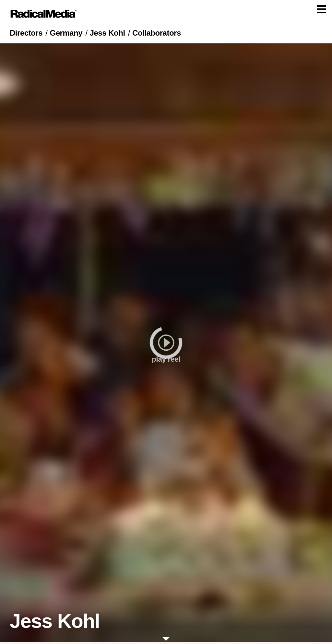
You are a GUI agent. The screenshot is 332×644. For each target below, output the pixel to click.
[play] (166, 345)
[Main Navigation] (166, 15)
